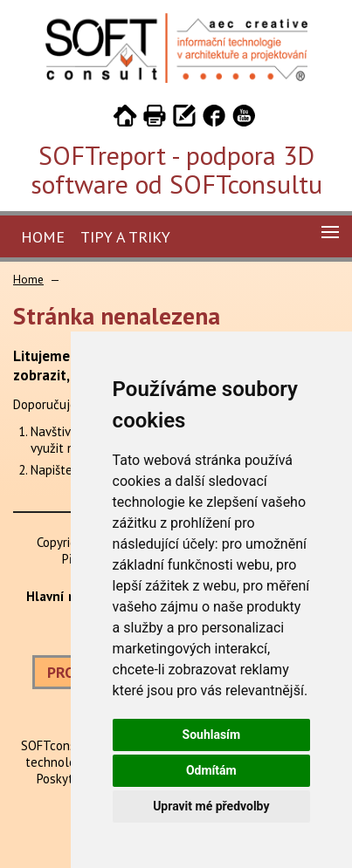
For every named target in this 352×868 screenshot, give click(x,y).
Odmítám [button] (211, 770)
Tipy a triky (125, 237)
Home (43, 237)
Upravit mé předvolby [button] (211, 806)
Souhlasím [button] (212, 735)
